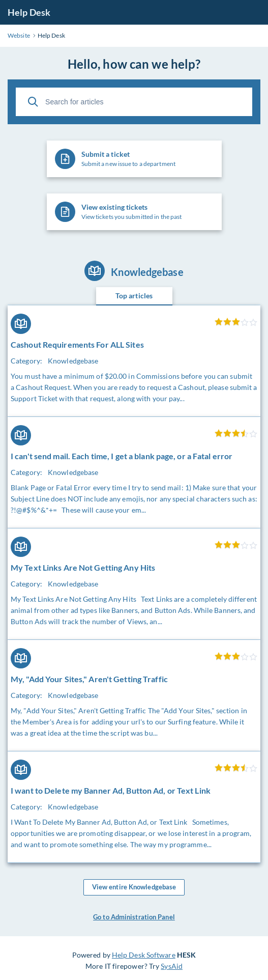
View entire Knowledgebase (134, 887)
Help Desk (29, 12)
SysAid (172, 966)
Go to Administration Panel (134, 917)
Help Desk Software (144, 955)
